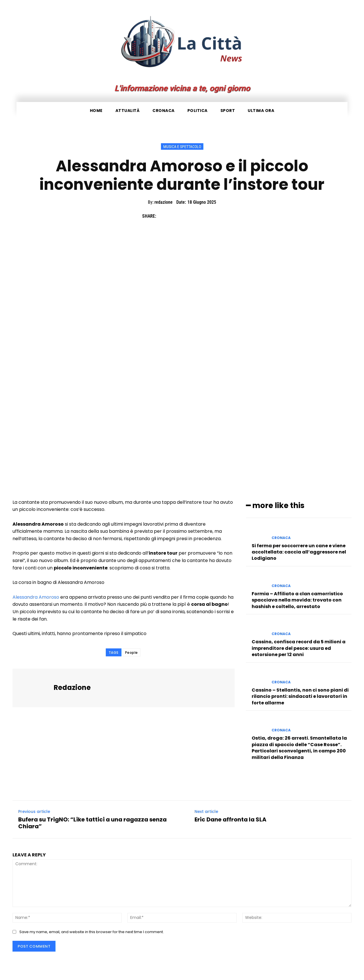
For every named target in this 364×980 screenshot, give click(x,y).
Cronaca (281, 538)
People (132, 653)
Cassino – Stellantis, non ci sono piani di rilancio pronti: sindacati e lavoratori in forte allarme (300, 696)
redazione (164, 202)
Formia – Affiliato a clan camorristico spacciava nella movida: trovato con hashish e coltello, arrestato (297, 600)
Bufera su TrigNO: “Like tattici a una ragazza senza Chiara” (92, 823)
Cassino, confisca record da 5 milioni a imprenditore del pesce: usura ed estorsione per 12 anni (299, 648)
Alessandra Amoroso (36, 597)
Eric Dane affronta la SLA (230, 819)
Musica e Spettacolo (182, 146)
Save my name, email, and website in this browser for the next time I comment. (92, 932)
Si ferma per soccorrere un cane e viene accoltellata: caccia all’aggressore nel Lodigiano (299, 552)
